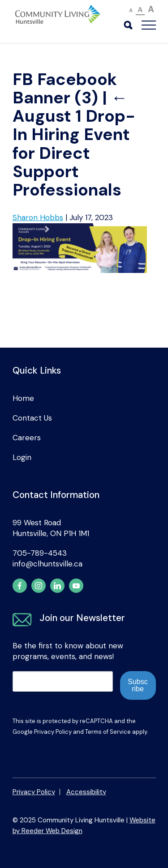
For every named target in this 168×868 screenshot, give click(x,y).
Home (23, 398)
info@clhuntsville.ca (47, 564)
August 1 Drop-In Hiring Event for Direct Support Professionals (74, 144)
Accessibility (86, 792)
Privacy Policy (53, 732)
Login (22, 457)
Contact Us (32, 418)
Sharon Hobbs (38, 217)
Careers (27, 438)
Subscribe (138, 685)
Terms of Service (108, 732)
